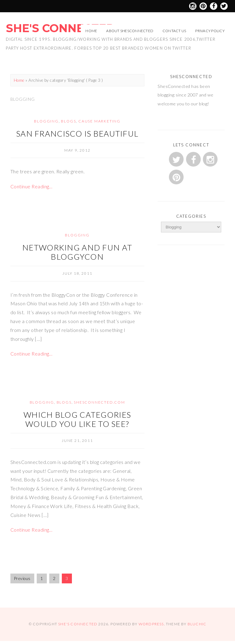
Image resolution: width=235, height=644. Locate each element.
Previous (22, 578)
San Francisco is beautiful (77, 134)
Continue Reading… (32, 186)
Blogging (46, 121)
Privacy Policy (210, 31)
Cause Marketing (99, 121)
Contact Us (174, 31)
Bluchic (197, 624)
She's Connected (60, 28)
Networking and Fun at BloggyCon (77, 252)
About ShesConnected (130, 31)
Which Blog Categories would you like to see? (77, 419)
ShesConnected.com (99, 402)
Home (91, 31)
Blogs (68, 121)
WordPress (151, 624)
